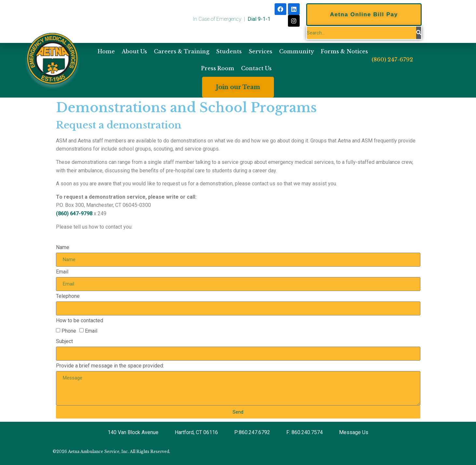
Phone (69, 331)
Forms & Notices (344, 51)
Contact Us (256, 68)
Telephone (68, 296)
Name (63, 247)
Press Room (218, 68)
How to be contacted (80, 320)
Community (297, 51)
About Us (134, 51)
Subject (64, 341)
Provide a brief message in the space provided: (110, 366)
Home (106, 51)
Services (260, 51)
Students (229, 51)
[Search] (419, 33)
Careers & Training (182, 51)
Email (62, 272)
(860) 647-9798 (74, 213)
